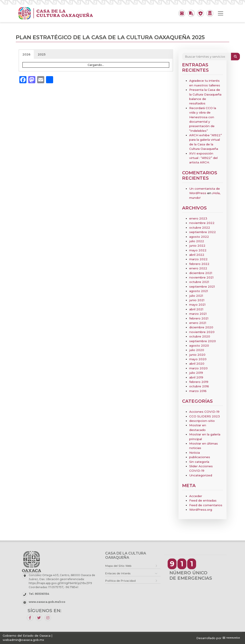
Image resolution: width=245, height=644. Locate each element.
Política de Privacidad (120, 581)
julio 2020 (197, 350)
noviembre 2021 (201, 277)
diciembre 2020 (201, 327)
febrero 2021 (199, 318)
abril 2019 (196, 377)
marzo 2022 (198, 259)
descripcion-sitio (202, 421)
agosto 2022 (199, 237)
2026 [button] (26, 54)
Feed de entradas (203, 500)
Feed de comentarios (206, 505)
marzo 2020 (198, 368)
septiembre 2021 (202, 286)
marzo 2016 (198, 391)
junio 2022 (197, 246)
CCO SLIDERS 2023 (205, 416)
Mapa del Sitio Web (118, 566)
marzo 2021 (198, 314)
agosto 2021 (199, 291)
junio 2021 (197, 300)
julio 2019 (196, 373)
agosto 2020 (199, 345)
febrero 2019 (199, 382)
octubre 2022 (200, 228)
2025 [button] (42, 54)
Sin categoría (199, 462)
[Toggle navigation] (221, 13)
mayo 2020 (198, 359)
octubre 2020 (200, 336)
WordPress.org (201, 510)
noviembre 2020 (202, 332)
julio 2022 (197, 241)
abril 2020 (197, 364)
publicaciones (200, 457)
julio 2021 (196, 296)
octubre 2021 (199, 282)
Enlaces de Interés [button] (118, 573)
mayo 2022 (198, 250)
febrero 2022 (199, 264)
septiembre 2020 (203, 341)
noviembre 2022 (202, 223)
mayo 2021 (197, 305)
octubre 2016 (199, 386)
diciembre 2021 (201, 273)
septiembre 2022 (203, 232)
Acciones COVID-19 (204, 412)
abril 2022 (197, 255)
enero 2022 (198, 268)
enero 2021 (198, 323)
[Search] (207, 57)
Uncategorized (201, 475)
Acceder (196, 496)
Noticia (195, 453)
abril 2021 (196, 309)
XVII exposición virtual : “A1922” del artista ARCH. (203, 158)
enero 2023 (198, 218)
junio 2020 (197, 355)
